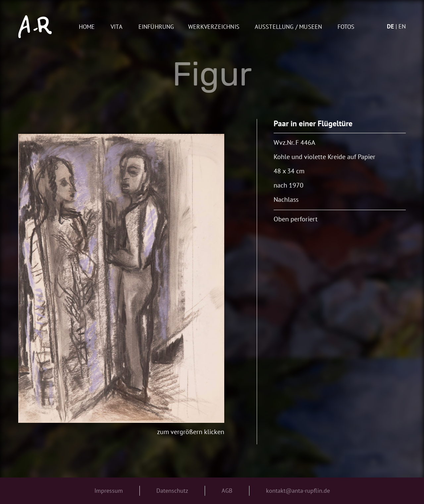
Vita (117, 27)
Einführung (156, 27)
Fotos (346, 27)
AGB (227, 491)
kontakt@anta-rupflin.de (298, 491)
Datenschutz (172, 491)
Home (87, 27)
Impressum (109, 491)
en (402, 26)
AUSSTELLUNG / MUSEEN (289, 27)
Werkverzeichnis (214, 27)
